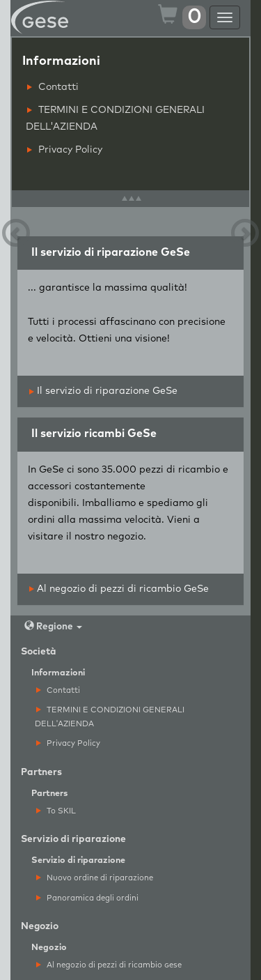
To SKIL (56, 811)
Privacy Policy (65, 150)
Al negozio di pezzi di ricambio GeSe (119, 589)
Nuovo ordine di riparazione (95, 878)
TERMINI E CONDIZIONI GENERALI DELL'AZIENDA (115, 118)
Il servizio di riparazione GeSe (103, 391)
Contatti (53, 87)
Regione (53, 626)
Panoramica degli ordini (87, 898)
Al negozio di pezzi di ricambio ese (109, 965)
